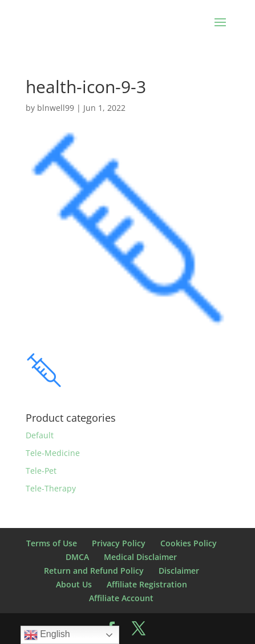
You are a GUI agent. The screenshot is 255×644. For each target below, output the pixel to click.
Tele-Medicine (53, 453)
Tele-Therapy (51, 488)
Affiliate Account (121, 598)
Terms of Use (52, 543)
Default (40, 435)
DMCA (77, 557)
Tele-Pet (41, 471)
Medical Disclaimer (140, 557)
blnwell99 (56, 108)
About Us (74, 584)
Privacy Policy (119, 543)
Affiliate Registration (147, 584)
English (47, 635)
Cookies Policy (189, 543)
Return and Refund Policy (94, 571)
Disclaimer (179, 571)
